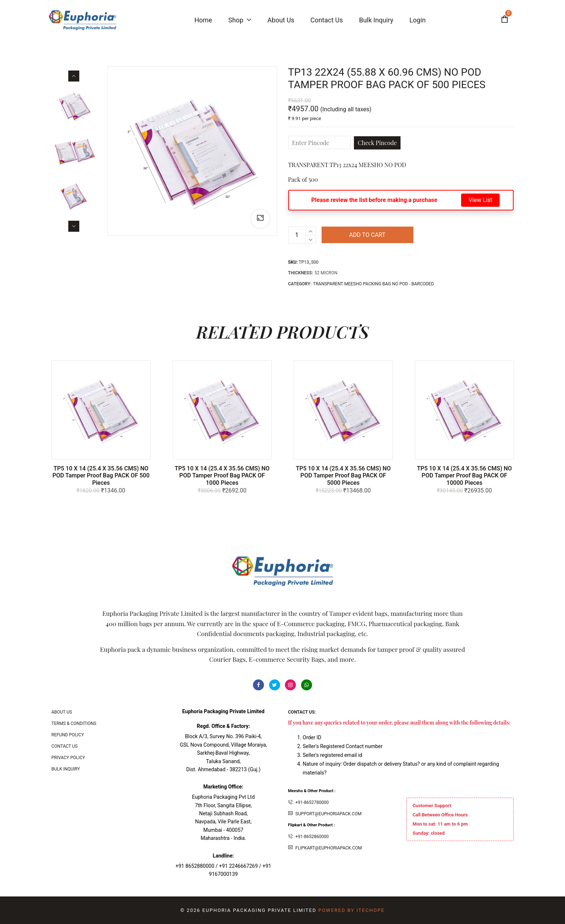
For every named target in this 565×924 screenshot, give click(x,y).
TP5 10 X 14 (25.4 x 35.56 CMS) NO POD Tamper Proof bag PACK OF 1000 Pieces (222, 475)
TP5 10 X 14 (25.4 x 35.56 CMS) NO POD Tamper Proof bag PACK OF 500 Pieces (101, 475)
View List (480, 200)
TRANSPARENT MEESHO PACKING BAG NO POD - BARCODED (374, 284)
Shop (240, 20)
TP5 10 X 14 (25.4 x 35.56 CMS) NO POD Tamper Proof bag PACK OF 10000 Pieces (465, 475)
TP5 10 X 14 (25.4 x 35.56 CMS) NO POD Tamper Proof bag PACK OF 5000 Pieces (343, 475)
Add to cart (367, 235)
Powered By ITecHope (352, 910)
